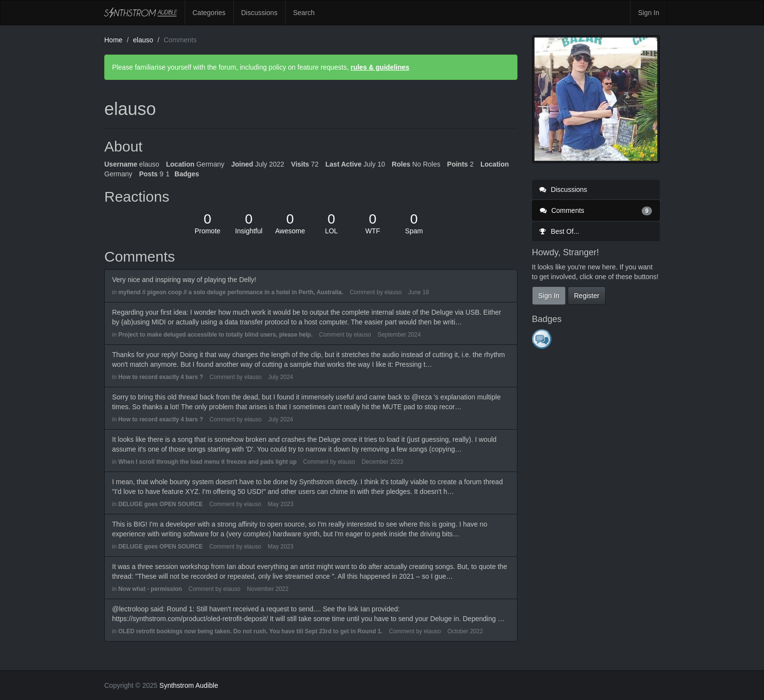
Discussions (259, 13)
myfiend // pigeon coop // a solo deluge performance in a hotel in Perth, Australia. (231, 292)
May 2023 (280, 504)
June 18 (419, 292)
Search (304, 13)
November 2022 (268, 589)
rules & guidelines (380, 67)
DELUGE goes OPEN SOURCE (161, 504)
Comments (596, 210)
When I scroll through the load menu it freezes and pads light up (208, 462)
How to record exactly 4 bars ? (161, 377)
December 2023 (382, 462)
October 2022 (465, 631)
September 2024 (399, 335)
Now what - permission (150, 589)
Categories (209, 13)
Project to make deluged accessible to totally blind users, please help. (216, 335)
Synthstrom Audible (141, 13)
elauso (393, 292)
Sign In (649, 13)
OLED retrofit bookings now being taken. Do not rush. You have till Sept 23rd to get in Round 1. (250, 631)
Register (587, 296)
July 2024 (280, 377)
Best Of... (559, 231)
